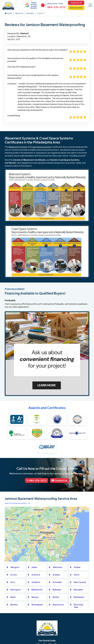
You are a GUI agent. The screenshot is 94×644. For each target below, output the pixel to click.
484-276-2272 (56, 7)
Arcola (14, 575)
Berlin (13, 597)
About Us (19, 13)
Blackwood (58, 604)
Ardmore (36, 575)
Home (8, 13)
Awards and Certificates (47, 408)
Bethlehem (79, 597)
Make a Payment (76, 8)
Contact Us (76, 3)
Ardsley (56, 575)
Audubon (36, 582)
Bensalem (78, 589)
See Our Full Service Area (17, 503)
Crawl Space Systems (41, 147)
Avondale (57, 582)
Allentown (57, 567)
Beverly (14, 604)
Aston (77, 575)
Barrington (15, 589)
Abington (15, 567)
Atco (13, 582)
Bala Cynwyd (80, 582)
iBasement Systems (18, 147)
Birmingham (37, 604)
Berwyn (35, 597)
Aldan (34, 567)
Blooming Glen (78, 606)
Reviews (30, 13)
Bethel (56, 597)
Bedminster (37, 589)
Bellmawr (57, 589)
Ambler (77, 567)
